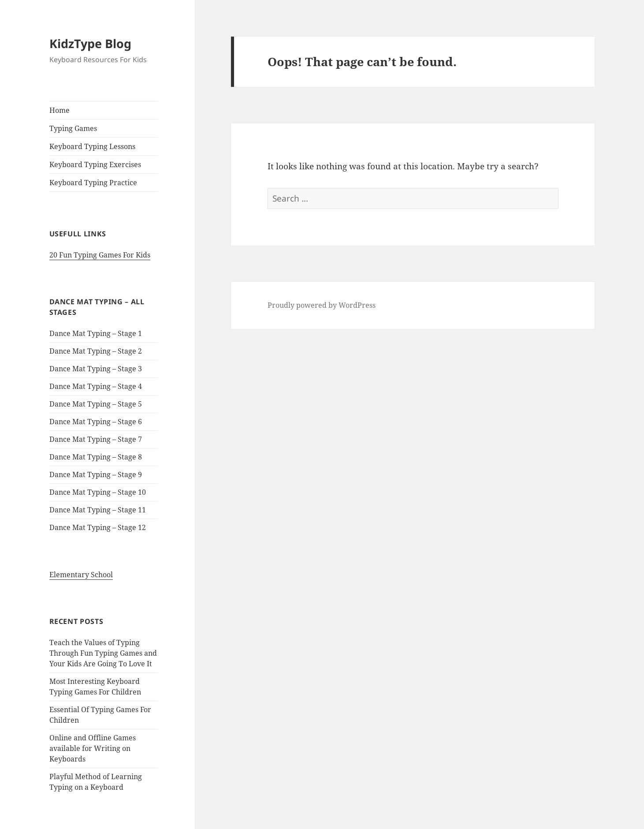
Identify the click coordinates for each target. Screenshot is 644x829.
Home (60, 110)
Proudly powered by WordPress (322, 305)
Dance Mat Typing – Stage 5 (96, 404)
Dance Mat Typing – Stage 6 (96, 422)
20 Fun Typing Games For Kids (100, 255)
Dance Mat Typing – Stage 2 (96, 351)
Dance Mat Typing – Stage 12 (98, 527)
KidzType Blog (90, 43)
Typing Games (73, 128)
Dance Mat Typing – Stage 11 (98, 510)
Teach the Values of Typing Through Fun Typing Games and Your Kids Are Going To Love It (103, 653)
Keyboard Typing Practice (93, 183)
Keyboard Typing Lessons (92, 146)
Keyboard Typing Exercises (95, 164)
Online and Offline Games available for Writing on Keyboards (93, 748)
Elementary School (81, 575)
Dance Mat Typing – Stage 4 (96, 386)
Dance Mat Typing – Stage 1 (96, 333)
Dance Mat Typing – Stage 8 (96, 457)
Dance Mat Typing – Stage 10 (98, 492)
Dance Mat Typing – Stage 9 (96, 474)
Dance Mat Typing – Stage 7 (96, 439)
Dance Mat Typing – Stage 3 (96, 369)
